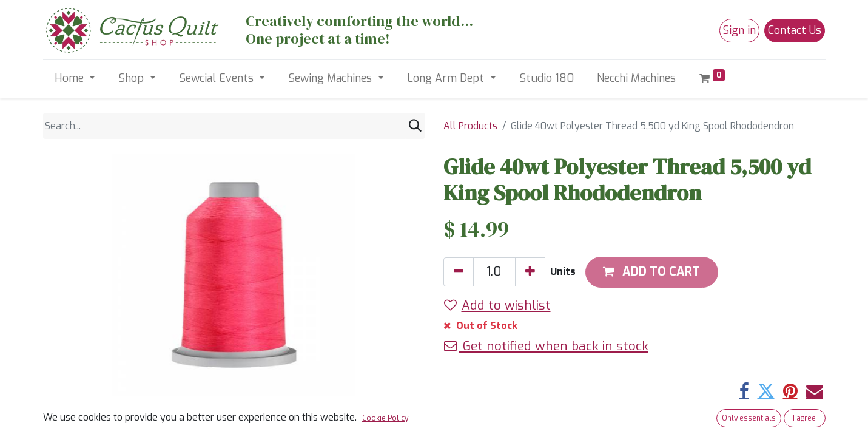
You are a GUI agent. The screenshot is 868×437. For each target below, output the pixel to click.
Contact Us (795, 30)
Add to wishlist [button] (497, 305)
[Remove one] (459, 272)
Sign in (739, 30)
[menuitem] (547, 79)
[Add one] (530, 272)
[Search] (415, 126)
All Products (470, 126)
